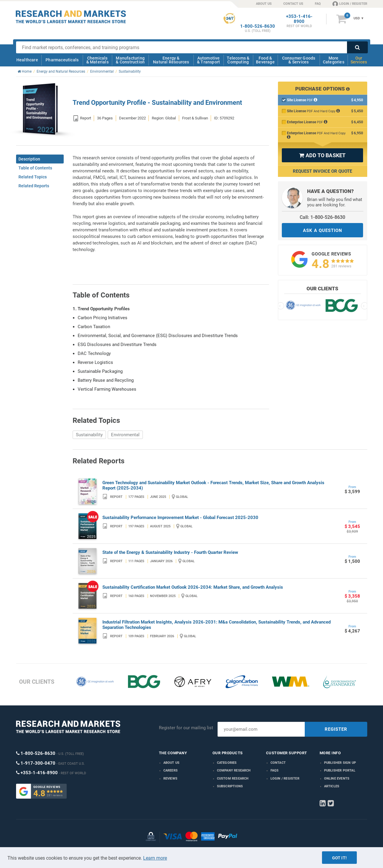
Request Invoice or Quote (322, 171)
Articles (332, 786)
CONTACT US (293, 4)
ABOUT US (264, 4)
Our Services (359, 60)
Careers (171, 770)
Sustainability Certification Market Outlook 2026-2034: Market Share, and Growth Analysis (193, 587)
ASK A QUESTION (323, 230)
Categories (227, 763)
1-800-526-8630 (258, 26)
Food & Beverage (265, 60)
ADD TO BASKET (322, 155)
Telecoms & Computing (238, 60)
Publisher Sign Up (340, 763)
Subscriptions (230, 786)
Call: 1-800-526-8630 (322, 217)
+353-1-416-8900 (299, 19)
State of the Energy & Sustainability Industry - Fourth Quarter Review (170, 552)
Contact (278, 763)
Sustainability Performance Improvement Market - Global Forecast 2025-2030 (180, 518)
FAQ (318, 4)
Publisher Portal (340, 770)
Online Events (337, 779)
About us (172, 763)
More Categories (334, 60)
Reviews (170, 779)
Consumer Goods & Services (299, 60)
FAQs (275, 770)
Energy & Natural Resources (171, 60)
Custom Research (233, 779)
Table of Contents (35, 168)
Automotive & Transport (208, 60)
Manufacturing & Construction (130, 60)
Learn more (155, 858)
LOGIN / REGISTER (350, 4)
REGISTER (336, 729)
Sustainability (89, 435)
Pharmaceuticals (62, 60)
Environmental (125, 435)
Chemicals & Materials (97, 60)
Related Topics (33, 177)
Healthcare (27, 60)
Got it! (339, 858)
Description (29, 159)
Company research (234, 770)
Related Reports (34, 186)
